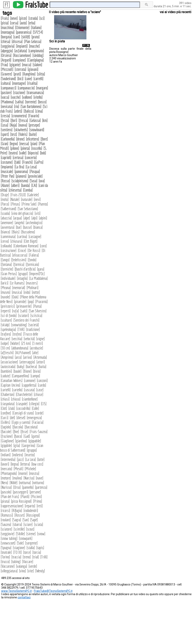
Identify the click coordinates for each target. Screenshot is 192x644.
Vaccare (28, 562)
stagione (19, 548)
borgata (6, 37)
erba (32, 23)
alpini (43, 218)
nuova (23, 125)
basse (27, 227)
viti (38, 213)
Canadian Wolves (12, 380)
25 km (26, 343)
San (26, 520)
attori (41, 362)
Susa (33, 181)
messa (24, 144)
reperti (6, 311)
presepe (34, 125)
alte (35, 353)
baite (33, 134)
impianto (7, 167)
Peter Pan (7, 176)
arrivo (28, 357)
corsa (14, 23)
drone (20, 139)
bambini (6, 371)
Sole (20, 543)
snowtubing (19, 325)
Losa (4, 125)
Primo (38, 501)
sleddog (38, 55)
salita (19, 102)
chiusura (16, 241)
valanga (22, 566)
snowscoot (8, 543)
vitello (38, 97)
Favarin (34, 116)
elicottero (33, 139)
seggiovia (8, 46)
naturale (27, 199)
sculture (6, 320)
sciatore (6, 529)
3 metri (38, 343)
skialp (5, 325)
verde (33, 566)
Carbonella (8, 139)
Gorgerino (28, 445)
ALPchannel (23, 353)
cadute (6, 376)
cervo (5, 241)
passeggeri (20, 492)
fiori (14, 120)
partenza (41, 487)
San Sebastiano (28, 209)
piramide (20, 302)
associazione (9, 362)
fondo (32, 260)
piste (23, 18)
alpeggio (7, 51)
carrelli (38, 79)
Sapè (34, 520)
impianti (22, 46)
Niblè (14, 483)
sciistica (36, 315)
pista (5, 23)
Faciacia (38, 422)
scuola (5, 213)
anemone (7, 223)
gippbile (6, 445)
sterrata (20, 69)
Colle (35, 408)
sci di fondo (9, 315)
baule (17, 371)
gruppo (32, 450)
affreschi (7, 353)
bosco (42, 102)
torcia (37, 552)
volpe (5, 343)
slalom (37, 65)
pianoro (21, 176)
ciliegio (34, 404)
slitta (41, 74)
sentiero (7, 130)
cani (17, 37)
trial (36, 557)
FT (6, 5)
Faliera (34, 255)
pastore (6, 93)
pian (34, 144)
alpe (27, 218)
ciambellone (30, 399)
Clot (4, 408)
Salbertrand (8, 209)
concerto (31, 158)
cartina (22, 237)
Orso (17, 487)
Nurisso (6, 487)
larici (5, 283)
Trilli (44, 557)
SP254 (38, 32)
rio (17, 106)
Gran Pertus (9, 274)
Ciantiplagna (35, 60)
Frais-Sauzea (39, 432)
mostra (34, 473)
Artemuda (40, 357)
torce (27, 552)
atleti (18, 111)
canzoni (42, 380)
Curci (5, 418)
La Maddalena (38, 278)
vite (31, 571)
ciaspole (22, 404)
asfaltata (21, 51)
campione (19, 60)
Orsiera (6, 55)
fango (5, 260)
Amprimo (7, 357)
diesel (21, 418)
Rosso (5, 181)
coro (43, 246)
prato (35, 37)
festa (5, 120)
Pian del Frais (10, 497)
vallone (27, 97)
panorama (21, 171)
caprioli (6, 158)
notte (36, 292)
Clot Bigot (31, 241)
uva (42, 181)
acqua (18, 218)
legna (15, 464)
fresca (23, 120)
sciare (28, 524)
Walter (15, 343)
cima (39, 111)
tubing (16, 562)
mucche (34, 46)
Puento (43, 204)
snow (41, 534)
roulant (6, 520)
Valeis (23, 134)
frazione (7, 436)
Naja (13, 125)
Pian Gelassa (33, 41)
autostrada (8, 367)
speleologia (8, 329)
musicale (7, 171)
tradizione (33, 329)
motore (6, 478)
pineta (25, 148)
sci (42, 18)
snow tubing (9, 538)
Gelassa (35, 120)
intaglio (22, 278)
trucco (5, 562)
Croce (22, 250)
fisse (24, 432)
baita (42, 367)
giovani (33, 69)
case (40, 390)
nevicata (7, 106)
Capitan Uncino (10, 385)
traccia (16, 557)
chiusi (5, 399)
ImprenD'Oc (37, 274)
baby (21, 367)
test (14, 134)
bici (20, 79)
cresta (5, 116)
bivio (37, 371)
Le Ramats (17, 283)
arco (18, 357)
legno (14, 144)
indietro (18, 455)
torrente (31, 102)
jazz (20, 459)
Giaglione (7, 441)
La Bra (19, 167)
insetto (30, 455)
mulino (17, 478)
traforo (6, 334)
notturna (25, 483)
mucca (27, 65)
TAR (21, 329)
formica (19, 264)
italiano (36, 28)
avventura (8, 227)
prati (17, 74)
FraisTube (37, 5)
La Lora (30, 459)
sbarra (17, 524)
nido (27, 292)
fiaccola (18, 427)
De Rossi (34, 250)
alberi (15, 185)
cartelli (6, 390)
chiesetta (15, 190)
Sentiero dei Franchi (26, 320)
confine (6, 413)
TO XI (17, 552)
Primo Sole (29, 204)
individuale (8, 278)
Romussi (7, 515)
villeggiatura (9, 571)
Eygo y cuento (21, 422)
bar (19, 227)
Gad (27, 436)
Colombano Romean (26, 246)
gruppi (23, 274)
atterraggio (27, 362)
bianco (5, 232)
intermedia (8, 459)
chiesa (5, 41)
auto (23, 23)
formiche (7, 269)
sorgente (31, 543)
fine (16, 432)
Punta (37, 306)
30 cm (5, 348)
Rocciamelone (22, 55)
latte (41, 459)
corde (39, 413)
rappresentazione (12, 506)
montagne (19, 83)
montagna (8, 32)
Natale (15, 199)
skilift (26, 37)
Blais (16, 232)
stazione (19, 93)
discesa (17, 41)
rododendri (31, 510)
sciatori (24, 315)
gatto (36, 436)
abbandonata (20, 348)
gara (41, 269)
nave (40, 478)
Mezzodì (7, 69)
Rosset (20, 515)
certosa (18, 158)
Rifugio (17, 510)
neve (14, 18)
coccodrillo (23, 408)
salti (24, 311)
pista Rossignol (21, 501)
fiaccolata (31, 427)
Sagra (17, 520)
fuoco (18, 436)
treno (27, 557)
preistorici (8, 306)
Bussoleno (28, 232)
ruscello (37, 148)
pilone (15, 148)
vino (23, 571)
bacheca (31, 367)
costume (7, 162)
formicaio (32, 264)
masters (32, 283)
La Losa (31, 167)
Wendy (40, 571)
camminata (8, 237)
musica (17, 292)
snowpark (26, 538)
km (45, 120)
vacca (5, 97)
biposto (33, 153)
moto (5, 199)
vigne (40, 339)
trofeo (17, 334)
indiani (6, 455)
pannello (28, 487)
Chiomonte (22, 28)
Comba (28, 190)
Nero (4, 483)
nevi (37, 199)
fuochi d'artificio (25, 269)
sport (5, 134)
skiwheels (21, 130)
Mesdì (18, 469)
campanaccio (26, 88)
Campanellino (20, 376)
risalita (32, 83)
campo (35, 376)
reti (40, 506)
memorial (19, 288)
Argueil (6, 60)
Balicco (29, 111)
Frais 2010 (18, 195)
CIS (44, 404)
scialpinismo (20, 181)
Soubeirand (8, 79)
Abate (5, 185)
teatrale (6, 552)
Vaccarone (8, 566)
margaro (42, 88)
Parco (5, 204)
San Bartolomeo (31, 106)
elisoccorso (20, 255)
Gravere (6, 74)
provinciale (35, 176)
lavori (5, 464)
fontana (6, 264)
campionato (36, 51)
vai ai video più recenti (175, 12)
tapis (40, 548)
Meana (6, 288)
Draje (5, 195)
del (12, 418)
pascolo (6, 492)
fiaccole (6, 432)
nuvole (5, 297)
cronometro (19, 116)
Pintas (15, 204)
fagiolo (6, 427)
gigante (15, 65)
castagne (35, 237)
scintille (19, 529)
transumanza (35, 93)
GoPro (39, 162)
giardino (21, 441)
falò (17, 162)
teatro (13, 153)
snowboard (37, 130)
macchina (7, 28)
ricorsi (5, 510)
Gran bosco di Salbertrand (22, 448)
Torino (5, 557)
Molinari (33, 288)
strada (33, 18)
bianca (38, 227)
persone (35, 492)
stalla (31, 548)
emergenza (34, 418)
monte (23, 473)
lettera (25, 464)
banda (25, 185)
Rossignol (33, 515)
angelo (19, 223)
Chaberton (8, 394)
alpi (34, 218)
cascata (29, 390)
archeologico (34, 223)
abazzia (6, 218)
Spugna (6, 548)
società (34, 325)
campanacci (8, 88)
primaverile (24, 306)
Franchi (27, 162)
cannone (30, 380)
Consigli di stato (23, 413)
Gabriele (33, 195)
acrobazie (36, 348)
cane (28, 79)
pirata (5, 501)
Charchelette (24, 394)
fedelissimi (19, 260)
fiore (44, 139)
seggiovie (8, 534)
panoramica (24, 32)
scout (30, 529)
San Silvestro (38, 311)
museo (6, 292)
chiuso (16, 399)
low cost (37, 464)
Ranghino (29, 74)
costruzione (9, 250)
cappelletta (29, 385)
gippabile (35, 441)
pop (31, 302)
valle (23, 153)
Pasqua (35, 171)
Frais (5, 18)
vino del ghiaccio (22, 213)
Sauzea (6, 524)
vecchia (17, 339)
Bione (27, 371)
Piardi (25, 497)
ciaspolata (8, 404)
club (12, 408)
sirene (31, 534)
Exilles (5, 422)
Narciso (29, 478)
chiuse (39, 394)
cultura (6, 83)
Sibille (20, 534)
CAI (34, 185)
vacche (16, 97)
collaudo (6, 246)
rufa (15, 311)
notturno (38, 483)
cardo (42, 385)
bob (43, 153)
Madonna (7, 102)
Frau (4, 65)
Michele (30, 469)
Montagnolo (9, 473)
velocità (29, 339)
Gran (4, 144)
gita (17, 445)
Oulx (15, 297)
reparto (30, 506)
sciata (39, 524)
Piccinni (36, 497)
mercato (6, 469)
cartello (17, 390)
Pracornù (41, 302)
